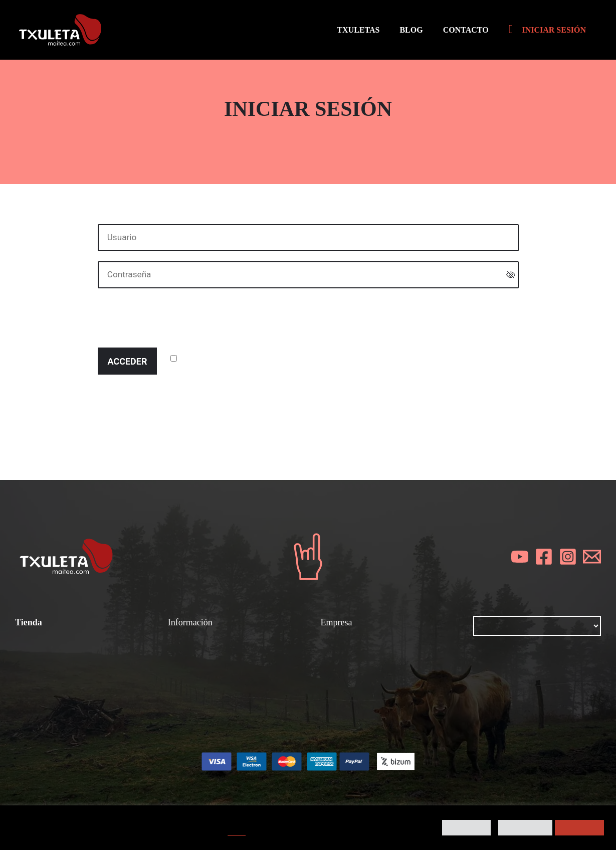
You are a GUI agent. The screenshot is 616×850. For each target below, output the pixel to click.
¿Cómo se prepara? (208, 645)
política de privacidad (192, 433)
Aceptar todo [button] (579, 828)
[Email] (592, 557)
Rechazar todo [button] (526, 828)
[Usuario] (308, 238)
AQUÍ (237, 832)
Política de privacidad (364, 686)
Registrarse (246, 394)
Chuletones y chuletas (212, 659)
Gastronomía (194, 672)
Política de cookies (358, 700)
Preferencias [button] (466, 828)
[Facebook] (544, 557)
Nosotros (339, 645)
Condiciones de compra (62, 659)
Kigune (396, 793)
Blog (330, 659)
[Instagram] (568, 557)
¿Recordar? (204, 359)
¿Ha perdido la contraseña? (153, 394)
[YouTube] (520, 557)
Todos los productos (55, 672)
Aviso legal (343, 672)
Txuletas (32, 645)
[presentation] (174, 318)
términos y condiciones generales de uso (263, 420)
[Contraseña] (308, 275)
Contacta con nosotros (366, 713)
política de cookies (262, 433)
